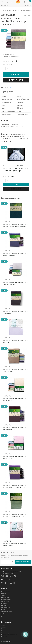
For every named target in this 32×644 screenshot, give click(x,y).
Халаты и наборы (6, 607)
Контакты (4, 631)
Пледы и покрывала (6, 600)
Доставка (4, 627)
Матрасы (4, 613)
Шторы (3, 609)
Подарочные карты (6, 617)
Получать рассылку (23, 562)
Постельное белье (6, 592)
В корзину (16, 74)
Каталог (5, 6)
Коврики (3, 605)
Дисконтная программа (7, 633)
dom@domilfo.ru (7, 580)
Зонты (3, 615)
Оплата (3, 625)
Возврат (3, 629)
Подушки (4, 594)
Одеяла (3, 596)
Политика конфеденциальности (9, 635)
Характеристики (7, 92)
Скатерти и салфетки (7, 611)
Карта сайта (4, 637)
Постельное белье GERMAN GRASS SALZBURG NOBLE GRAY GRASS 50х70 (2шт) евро (16, 168)
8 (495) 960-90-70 (10, 576)
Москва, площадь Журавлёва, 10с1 (12, 572)
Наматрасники (5, 598)
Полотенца (4, 603)
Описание (5, 120)
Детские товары (5, 601)
